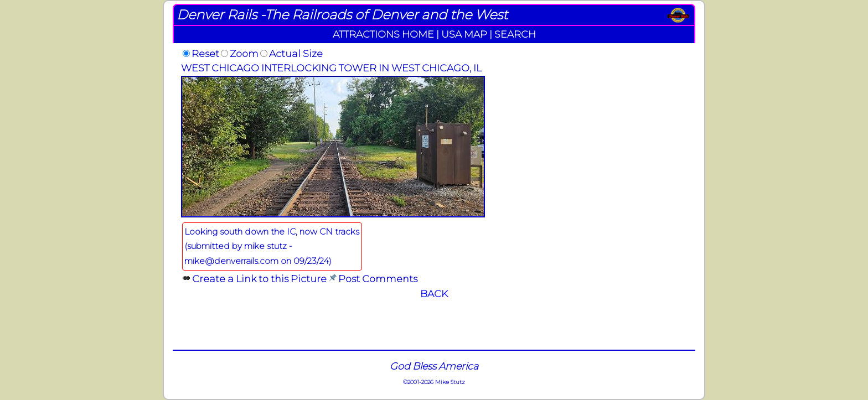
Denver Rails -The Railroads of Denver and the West (342, 15)
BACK (434, 293)
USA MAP (464, 34)
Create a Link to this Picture (259, 279)
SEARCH (515, 34)
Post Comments (378, 279)
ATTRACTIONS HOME (383, 34)
